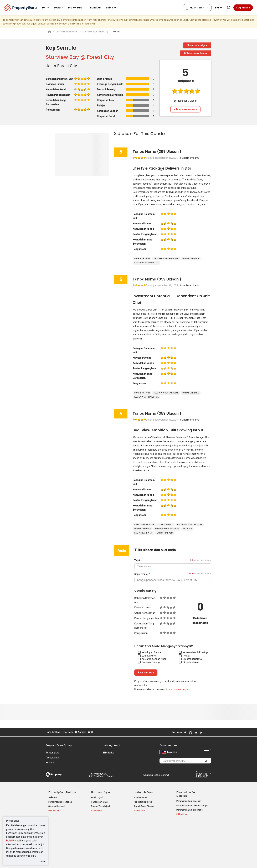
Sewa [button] (59, 8)
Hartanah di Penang (143, 840)
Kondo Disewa (140, 797)
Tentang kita (53, 753)
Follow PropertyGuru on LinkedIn (201, 733)
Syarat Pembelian (126, 860)
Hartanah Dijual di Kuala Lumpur (64, 831)
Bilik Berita (108, 753)
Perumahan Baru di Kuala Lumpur (192, 806)
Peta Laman (182, 844)
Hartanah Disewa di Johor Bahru (106, 840)
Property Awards (101, 775)
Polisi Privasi (13, 841)
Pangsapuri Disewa (143, 802)
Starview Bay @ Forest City (80, 57)
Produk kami (53, 758)
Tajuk (137, 560)
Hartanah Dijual (101, 792)
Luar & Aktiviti (147, 656)
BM (219, 8)
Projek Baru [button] (77, 8)
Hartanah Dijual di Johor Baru (62, 840)
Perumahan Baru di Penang (189, 810)
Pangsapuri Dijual (100, 802)
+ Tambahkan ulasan (185, 109)
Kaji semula (141, 574)
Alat (179, 826)
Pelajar (185, 656)
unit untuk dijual (197, 45)
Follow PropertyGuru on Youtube (196, 733)
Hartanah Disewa (145, 792)
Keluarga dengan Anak (152, 659)
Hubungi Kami (111, 745)
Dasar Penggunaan (56, 860)
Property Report (204, 775)
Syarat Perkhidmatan (82, 860)
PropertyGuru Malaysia (63, 792)
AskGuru (53, 797)
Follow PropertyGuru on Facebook (185, 733)
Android (81, 732)
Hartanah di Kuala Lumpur (146, 831)
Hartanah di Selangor (144, 835)
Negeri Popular (143, 826)
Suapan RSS (182, 840)
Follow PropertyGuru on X (206, 733)
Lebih (112, 8)
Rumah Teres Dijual (100, 806)
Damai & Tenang (149, 662)
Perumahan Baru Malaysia (187, 794)
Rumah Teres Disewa (144, 806)
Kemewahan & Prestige (194, 652)
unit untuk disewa (196, 53)
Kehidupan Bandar (150, 652)
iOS (91, 732)
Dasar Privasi (105, 860)
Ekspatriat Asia (189, 662)
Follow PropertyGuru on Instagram (191, 733)
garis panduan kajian (178, 689)
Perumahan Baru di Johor (189, 801)
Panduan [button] (96, 8)
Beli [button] (46, 8)
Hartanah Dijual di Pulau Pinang (63, 835)
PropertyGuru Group (59, 745)
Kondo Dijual (97, 797)
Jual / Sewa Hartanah (187, 835)
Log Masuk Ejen (184, 831)
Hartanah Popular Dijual (63, 826)
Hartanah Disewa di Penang (104, 835)
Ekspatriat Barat (190, 659)
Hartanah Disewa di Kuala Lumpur (107, 831)
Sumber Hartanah (57, 806)
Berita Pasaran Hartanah (60, 802)
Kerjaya (50, 763)
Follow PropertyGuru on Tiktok (210, 733)
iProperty (54, 775)
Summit (156, 775)
